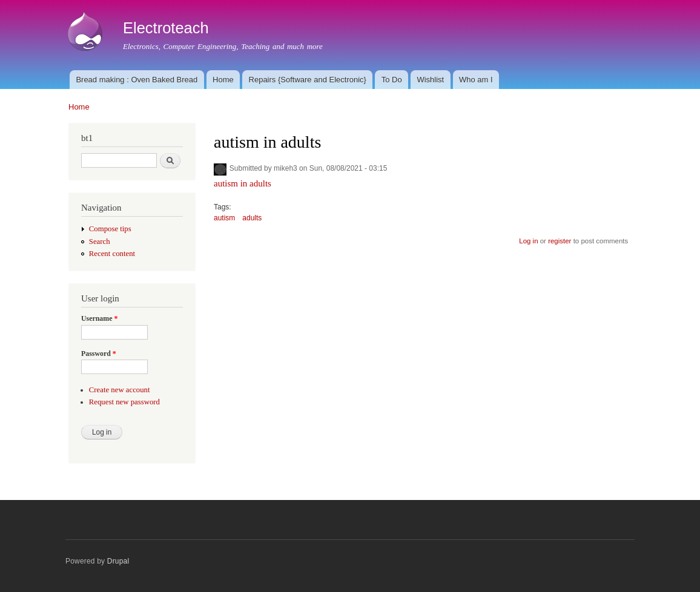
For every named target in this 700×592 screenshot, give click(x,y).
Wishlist (430, 80)
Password (99, 354)
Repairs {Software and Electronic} (308, 80)
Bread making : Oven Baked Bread (137, 80)
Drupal (118, 561)
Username (99, 318)
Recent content (112, 254)
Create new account (120, 390)
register (560, 241)
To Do (392, 80)
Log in (528, 241)
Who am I (476, 80)
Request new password (124, 402)
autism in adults (243, 183)
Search (100, 242)
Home (223, 80)
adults (252, 218)
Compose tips (110, 229)
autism (224, 218)
